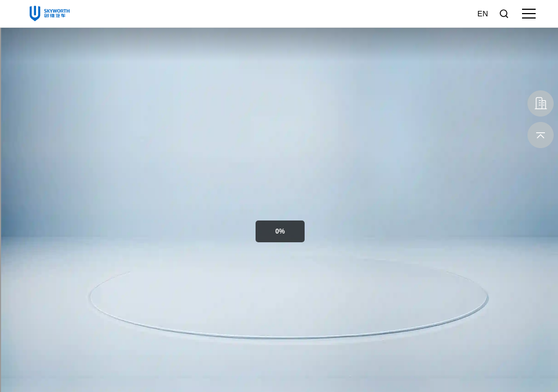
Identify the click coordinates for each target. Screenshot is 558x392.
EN (483, 14)
